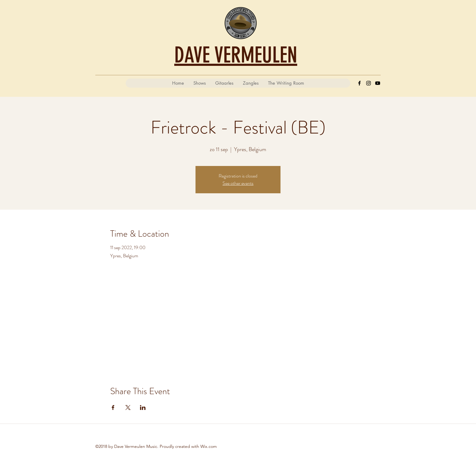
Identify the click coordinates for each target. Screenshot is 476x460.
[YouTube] (378, 83)
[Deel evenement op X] (128, 408)
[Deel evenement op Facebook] (113, 408)
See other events (238, 183)
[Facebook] (359, 83)
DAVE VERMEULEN (236, 55)
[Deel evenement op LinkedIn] (143, 408)
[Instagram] (369, 83)
